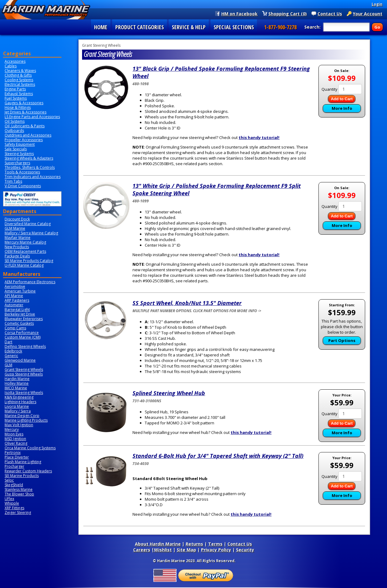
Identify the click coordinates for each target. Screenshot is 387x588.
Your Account (368, 14)
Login (377, 4)
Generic (11, 356)
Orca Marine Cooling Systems (30, 448)
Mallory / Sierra (18, 411)
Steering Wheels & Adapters (29, 158)
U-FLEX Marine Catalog (24, 265)
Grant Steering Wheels (24, 369)
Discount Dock (17, 219)
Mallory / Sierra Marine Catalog (31, 233)
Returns (194, 544)
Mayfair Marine (18, 238)
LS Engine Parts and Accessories (32, 117)
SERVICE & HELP (189, 27)
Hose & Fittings (18, 107)
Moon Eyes (14, 434)
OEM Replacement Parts (25, 251)
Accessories (15, 61)
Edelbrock (13, 351)
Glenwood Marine (20, 360)
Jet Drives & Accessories (26, 112)
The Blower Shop (19, 494)
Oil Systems (15, 121)
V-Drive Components (23, 186)
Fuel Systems (16, 98)
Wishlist (163, 550)
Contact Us (330, 14)
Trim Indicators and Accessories (33, 177)
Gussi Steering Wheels (24, 374)
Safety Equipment (20, 144)
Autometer (14, 305)
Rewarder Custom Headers (28, 471)
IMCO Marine (16, 388)
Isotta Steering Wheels (24, 393)
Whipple (12, 503)
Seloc (9, 480)
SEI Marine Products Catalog (29, 261)
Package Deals (17, 256)
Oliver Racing (16, 443)
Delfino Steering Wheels (25, 346)
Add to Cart (342, 99)
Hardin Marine (17, 379)
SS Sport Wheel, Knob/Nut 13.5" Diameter (187, 303)
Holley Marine (17, 383)
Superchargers (17, 163)
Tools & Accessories (22, 172)
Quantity (330, 89)
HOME (101, 27)
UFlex (9, 499)
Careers (142, 550)
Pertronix (13, 453)
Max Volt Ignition (19, 425)
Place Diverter (17, 457)
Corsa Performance (22, 333)
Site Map (186, 550)
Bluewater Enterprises (24, 319)
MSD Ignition (15, 439)
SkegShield (14, 485)
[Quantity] (350, 89)
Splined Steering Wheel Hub (169, 393)
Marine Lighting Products (26, 420)
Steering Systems (19, 154)
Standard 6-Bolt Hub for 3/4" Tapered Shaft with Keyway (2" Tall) (218, 456)
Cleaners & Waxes (20, 71)
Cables (11, 66)
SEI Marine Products (22, 476)
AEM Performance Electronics (30, 282)
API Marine (14, 296)
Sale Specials (16, 149)
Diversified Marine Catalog (28, 224)
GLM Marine (15, 228)
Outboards (14, 131)
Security (245, 550)
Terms (215, 544)
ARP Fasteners (17, 300)
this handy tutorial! (259, 137)
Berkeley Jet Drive (20, 314)
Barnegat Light (17, 310)
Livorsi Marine (17, 406)
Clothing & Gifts (18, 75)
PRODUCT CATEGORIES (140, 27)
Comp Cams (15, 328)
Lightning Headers (20, 402)
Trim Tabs (13, 181)
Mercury (12, 429)
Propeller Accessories (24, 140)
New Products (17, 247)
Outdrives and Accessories (28, 135)
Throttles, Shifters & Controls (30, 167)
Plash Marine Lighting (23, 462)
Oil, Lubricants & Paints (25, 126)
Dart (8, 342)
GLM (8, 365)
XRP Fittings (14, 508)
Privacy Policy (216, 550)
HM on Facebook (239, 14)
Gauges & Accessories (24, 103)
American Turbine (20, 291)
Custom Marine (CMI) (23, 337)
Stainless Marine (19, 489)
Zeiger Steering (18, 513)
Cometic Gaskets (19, 323)
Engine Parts (15, 89)
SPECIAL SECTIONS (234, 27)
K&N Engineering (19, 397)
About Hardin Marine (158, 544)
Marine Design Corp (22, 416)
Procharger (14, 466)
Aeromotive (15, 286)
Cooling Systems (19, 80)
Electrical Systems (20, 84)
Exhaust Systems (19, 94)
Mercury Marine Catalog (25, 242)
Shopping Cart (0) (288, 14)
